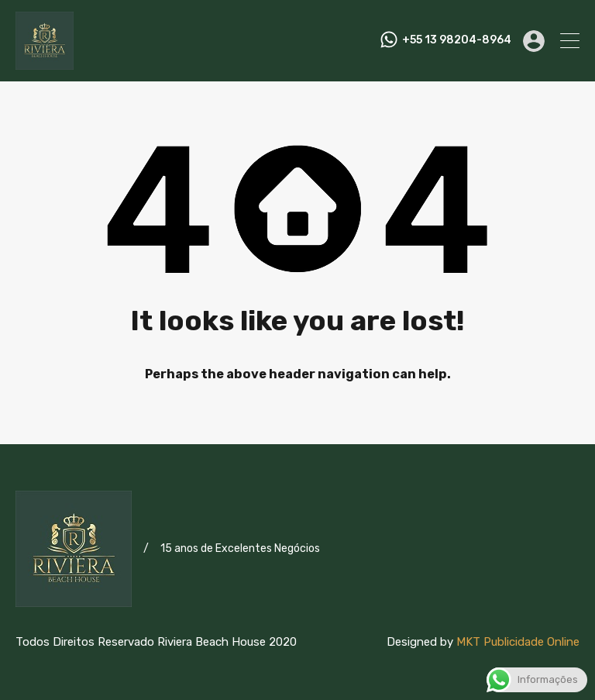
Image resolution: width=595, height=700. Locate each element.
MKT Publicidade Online (518, 642)
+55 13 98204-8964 (457, 40)
